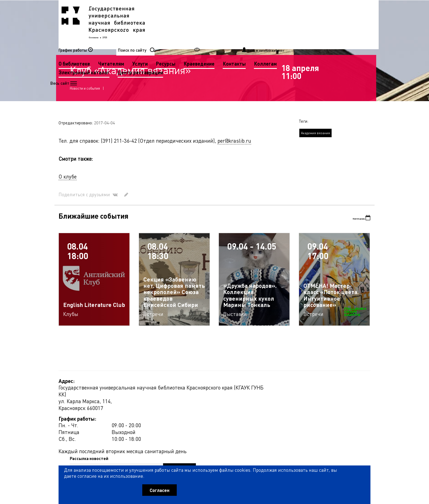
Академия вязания (315, 163)
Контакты (179, 33)
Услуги (250, 24)
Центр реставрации (191, 42)
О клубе (68, 206)
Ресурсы (275, 24)
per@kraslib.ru (234, 171)
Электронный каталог (256, 33)
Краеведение (308, 24)
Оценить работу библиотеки (344, 473)
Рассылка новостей (265, 419)
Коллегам (211, 33)
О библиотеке (184, 24)
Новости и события (87, 113)
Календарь (354, 249)
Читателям (221, 24)
